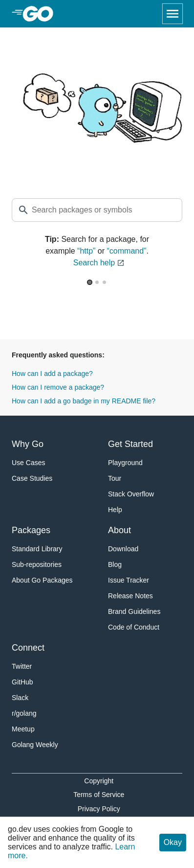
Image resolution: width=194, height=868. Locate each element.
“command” (127, 251)
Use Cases (28, 463)
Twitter (22, 666)
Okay (173, 842)
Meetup (23, 729)
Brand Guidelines (134, 611)
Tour (115, 478)
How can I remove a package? (58, 387)
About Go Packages (42, 580)
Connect (28, 648)
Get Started (130, 444)
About (119, 530)
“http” (86, 251)
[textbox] (97, 210)
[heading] (41, 14)
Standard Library (37, 549)
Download (123, 549)
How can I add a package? (52, 374)
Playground (125, 463)
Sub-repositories (37, 564)
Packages (31, 530)
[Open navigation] (172, 14)
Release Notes (130, 596)
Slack (20, 698)
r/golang (24, 713)
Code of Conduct (134, 627)
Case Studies (32, 478)
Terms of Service (99, 795)
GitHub (22, 682)
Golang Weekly (35, 745)
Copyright (99, 781)
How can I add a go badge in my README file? (84, 401)
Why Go (28, 444)
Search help (99, 263)
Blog (115, 564)
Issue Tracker (129, 580)
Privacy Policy (99, 809)
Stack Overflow (131, 494)
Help (115, 510)
